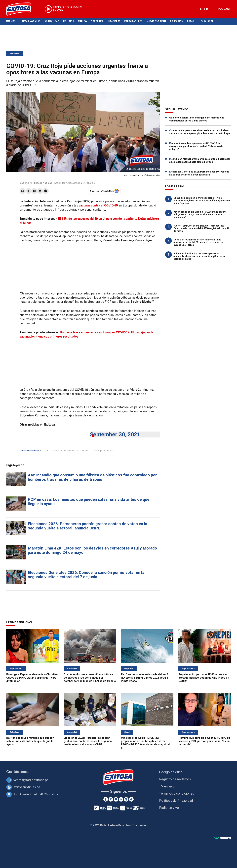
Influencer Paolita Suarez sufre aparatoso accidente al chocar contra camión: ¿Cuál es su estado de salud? (199, 256)
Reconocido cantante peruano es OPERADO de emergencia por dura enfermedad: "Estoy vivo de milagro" (196, 146)
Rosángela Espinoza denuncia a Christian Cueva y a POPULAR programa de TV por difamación (32, 678)
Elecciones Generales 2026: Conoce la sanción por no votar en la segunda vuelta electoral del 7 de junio (86, 575)
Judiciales (114, 21)
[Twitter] (111, 799)
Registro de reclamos (175, 779)
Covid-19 (84, 450)
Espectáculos (133, 21)
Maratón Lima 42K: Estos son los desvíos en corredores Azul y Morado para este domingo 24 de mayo (92, 550)
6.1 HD (204, 9)
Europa (110, 450)
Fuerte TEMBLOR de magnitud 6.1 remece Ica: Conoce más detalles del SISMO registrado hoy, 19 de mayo (201, 228)
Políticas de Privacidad (176, 801)
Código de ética (171, 772)
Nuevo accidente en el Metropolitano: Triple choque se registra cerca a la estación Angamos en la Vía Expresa (202, 201)
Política (69, 21)
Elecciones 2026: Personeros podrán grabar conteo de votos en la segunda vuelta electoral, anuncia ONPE (88, 526)
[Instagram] (121, 799)
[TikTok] (131, 799)
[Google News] (126, 799)
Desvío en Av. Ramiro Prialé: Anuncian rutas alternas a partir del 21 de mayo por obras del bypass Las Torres (198, 242)
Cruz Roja (97, 450)
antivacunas (69, 450)
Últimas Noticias (30, 21)
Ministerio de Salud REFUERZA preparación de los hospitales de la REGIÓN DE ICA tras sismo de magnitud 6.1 (145, 743)
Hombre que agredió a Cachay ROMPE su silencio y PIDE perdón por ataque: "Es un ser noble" (204, 741)
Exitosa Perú (158, 21)
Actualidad (52, 21)
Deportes (97, 21)
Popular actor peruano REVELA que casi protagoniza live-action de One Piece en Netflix (204, 678)
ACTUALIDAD (52, 450)
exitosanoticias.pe (27, 787)
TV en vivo (167, 786)
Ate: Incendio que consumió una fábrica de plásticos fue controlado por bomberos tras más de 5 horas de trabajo (92, 477)
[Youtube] (116, 799)
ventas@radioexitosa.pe (31, 780)
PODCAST (224, 9)
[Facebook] (106, 799)
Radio (191, 21)
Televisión (176, 21)
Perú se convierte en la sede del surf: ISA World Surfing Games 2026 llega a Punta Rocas (145, 678)
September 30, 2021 (115, 434)
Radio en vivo (169, 808)
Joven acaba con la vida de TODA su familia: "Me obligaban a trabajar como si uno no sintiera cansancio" (200, 214)
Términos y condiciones (177, 793)
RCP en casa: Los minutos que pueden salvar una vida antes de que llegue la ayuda (89, 502)
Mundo (82, 21)
